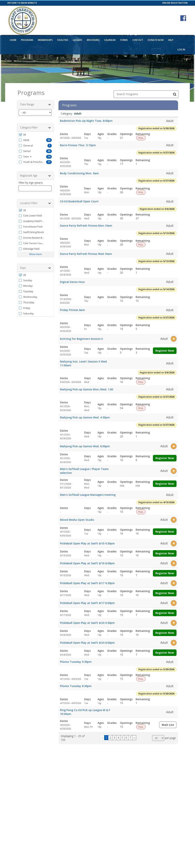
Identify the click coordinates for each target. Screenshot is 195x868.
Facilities (63, 40)
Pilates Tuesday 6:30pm (76, 686)
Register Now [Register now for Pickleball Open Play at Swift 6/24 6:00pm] (165, 653)
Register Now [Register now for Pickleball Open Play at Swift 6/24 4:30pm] (165, 633)
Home (13, 40)
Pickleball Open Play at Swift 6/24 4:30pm (87, 623)
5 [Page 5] (122, 738)
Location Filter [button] (35, 203)
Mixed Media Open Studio (77, 520)
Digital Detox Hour (72, 282)
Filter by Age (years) (31, 183)
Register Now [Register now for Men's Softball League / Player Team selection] (165, 484)
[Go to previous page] (102, 738)
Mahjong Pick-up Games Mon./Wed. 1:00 (87, 389)
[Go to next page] (134, 738)
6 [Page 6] (126, 738)
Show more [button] (35, 254)
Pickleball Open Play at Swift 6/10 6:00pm (87, 563)
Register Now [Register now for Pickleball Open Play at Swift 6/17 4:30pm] (165, 593)
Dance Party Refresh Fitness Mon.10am (86, 226)
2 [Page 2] (110, 738)
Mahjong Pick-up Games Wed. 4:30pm (85, 417)
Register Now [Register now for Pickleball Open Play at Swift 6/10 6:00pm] (165, 573)
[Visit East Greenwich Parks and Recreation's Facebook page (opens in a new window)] (183, 18)
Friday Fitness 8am (72, 310)
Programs (27, 40)
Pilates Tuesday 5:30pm (76, 662)
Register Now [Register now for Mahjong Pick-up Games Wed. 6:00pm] (165, 458)
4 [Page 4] (118, 738)
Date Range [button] (35, 104)
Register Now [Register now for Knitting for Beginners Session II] (165, 351)
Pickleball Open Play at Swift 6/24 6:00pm (87, 643)
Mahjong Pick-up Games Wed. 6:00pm (85, 446)
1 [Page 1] (106, 738)
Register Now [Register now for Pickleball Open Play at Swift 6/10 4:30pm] (165, 553)
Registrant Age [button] (35, 176)
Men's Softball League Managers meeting (88, 495)
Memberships (45, 40)
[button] (35, 135)
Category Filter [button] (35, 128)
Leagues (78, 40)
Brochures (93, 40)
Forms (124, 40)
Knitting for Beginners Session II (81, 339)
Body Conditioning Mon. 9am (79, 173)
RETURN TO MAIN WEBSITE (22, 3)
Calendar (110, 40)
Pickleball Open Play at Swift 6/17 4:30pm (87, 583)
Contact (138, 40)
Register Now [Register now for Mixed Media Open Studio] (165, 532)
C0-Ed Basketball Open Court (79, 201)
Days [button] (35, 268)
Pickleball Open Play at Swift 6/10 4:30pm (87, 543)
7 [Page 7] (130, 738)
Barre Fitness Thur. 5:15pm (78, 145)
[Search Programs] (175, 94)
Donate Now (156, 40)
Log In (181, 50)
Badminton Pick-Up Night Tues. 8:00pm (86, 121)
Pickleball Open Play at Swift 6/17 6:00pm (87, 603)
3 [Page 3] (114, 738)
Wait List (169, 725)
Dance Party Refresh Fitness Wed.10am (86, 254)
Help (171, 40)
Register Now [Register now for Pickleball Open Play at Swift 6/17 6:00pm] (165, 613)
